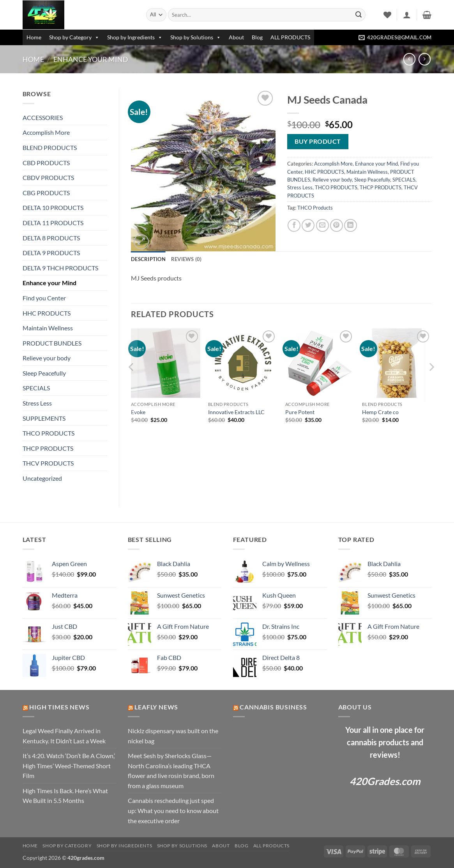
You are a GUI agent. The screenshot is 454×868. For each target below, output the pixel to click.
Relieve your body (47, 358)
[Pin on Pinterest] (337, 225)
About (236, 37)
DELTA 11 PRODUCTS (53, 223)
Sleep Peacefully (44, 373)
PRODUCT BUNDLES (52, 343)
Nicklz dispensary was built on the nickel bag (173, 736)
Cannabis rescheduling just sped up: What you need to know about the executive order (173, 810)
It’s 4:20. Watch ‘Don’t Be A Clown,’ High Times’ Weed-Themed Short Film (69, 766)
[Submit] (359, 15)
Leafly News (156, 707)
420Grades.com (385, 781)
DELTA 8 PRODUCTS (51, 238)
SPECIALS (36, 388)
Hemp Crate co (380, 412)
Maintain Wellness (48, 328)
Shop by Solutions (196, 37)
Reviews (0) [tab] (186, 259)
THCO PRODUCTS (49, 433)
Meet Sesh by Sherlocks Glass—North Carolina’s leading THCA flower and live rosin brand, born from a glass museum (171, 771)
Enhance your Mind (91, 59)
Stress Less (37, 403)
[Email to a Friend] (322, 225)
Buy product (318, 141)
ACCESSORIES (43, 117)
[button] (407, 15)
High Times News (59, 707)
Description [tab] (148, 259)
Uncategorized (42, 478)
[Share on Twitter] (308, 225)
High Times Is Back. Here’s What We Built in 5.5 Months (65, 796)
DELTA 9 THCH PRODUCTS (60, 268)
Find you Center (44, 298)
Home (34, 37)
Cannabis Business (273, 707)
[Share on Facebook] (294, 225)
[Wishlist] (387, 15)
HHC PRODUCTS (47, 313)
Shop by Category (74, 37)
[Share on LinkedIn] (351, 225)
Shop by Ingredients (135, 37)
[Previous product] (425, 59)
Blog (257, 37)
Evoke (138, 412)
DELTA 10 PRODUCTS (53, 207)
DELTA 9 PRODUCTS (51, 253)
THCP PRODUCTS (48, 448)
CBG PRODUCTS (46, 193)
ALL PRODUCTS (290, 37)
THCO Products (315, 208)
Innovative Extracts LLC (236, 412)
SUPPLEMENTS (44, 418)
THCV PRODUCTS (48, 463)
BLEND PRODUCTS (50, 147)
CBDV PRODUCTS (48, 177)
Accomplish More (46, 132)
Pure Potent (300, 412)
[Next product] (409, 59)
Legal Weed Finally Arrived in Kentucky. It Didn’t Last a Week (64, 736)
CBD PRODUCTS (46, 163)
